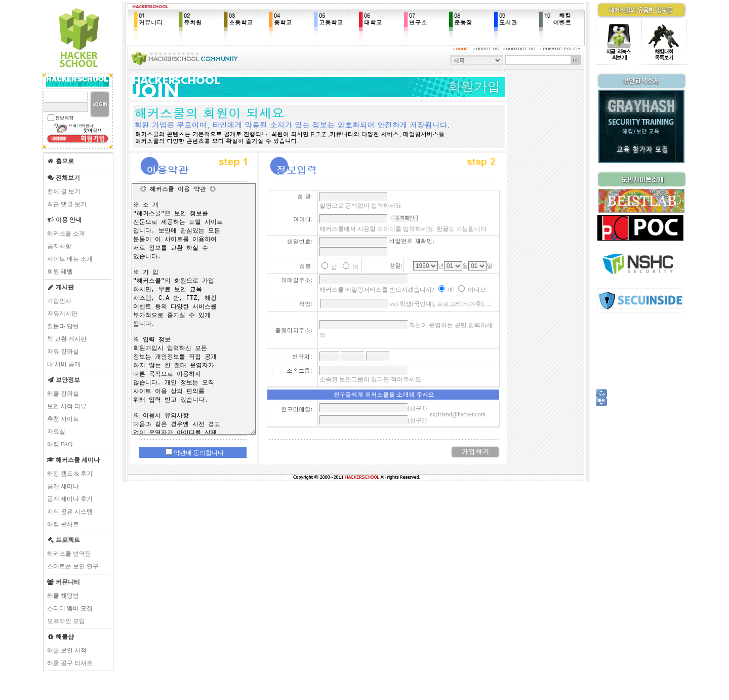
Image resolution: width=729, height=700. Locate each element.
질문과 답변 (63, 326)
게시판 (60, 287)
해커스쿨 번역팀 (69, 554)
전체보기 (63, 178)
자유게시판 (62, 314)
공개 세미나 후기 (70, 499)
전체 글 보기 (64, 191)
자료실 (56, 432)
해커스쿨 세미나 (73, 460)
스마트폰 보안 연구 (73, 566)
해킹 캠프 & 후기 (70, 474)
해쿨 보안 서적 (67, 650)
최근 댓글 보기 (67, 204)
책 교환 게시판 (67, 339)
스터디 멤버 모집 (70, 608)
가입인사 (59, 301)
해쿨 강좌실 (63, 394)
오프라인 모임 (66, 621)
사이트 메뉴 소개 (70, 259)
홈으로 (60, 161)
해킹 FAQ (60, 444)
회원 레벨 (60, 271)
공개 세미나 (63, 486)
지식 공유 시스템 (70, 512)
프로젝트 (63, 540)
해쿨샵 (60, 637)
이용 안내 (64, 220)
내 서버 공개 (64, 364)
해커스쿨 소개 (66, 234)
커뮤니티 (63, 582)
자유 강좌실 (63, 352)
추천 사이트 (63, 419)
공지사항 (59, 246)
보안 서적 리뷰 (67, 406)
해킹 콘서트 (63, 524)
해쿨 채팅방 (63, 596)
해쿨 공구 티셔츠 (70, 663)
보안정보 (63, 380)
